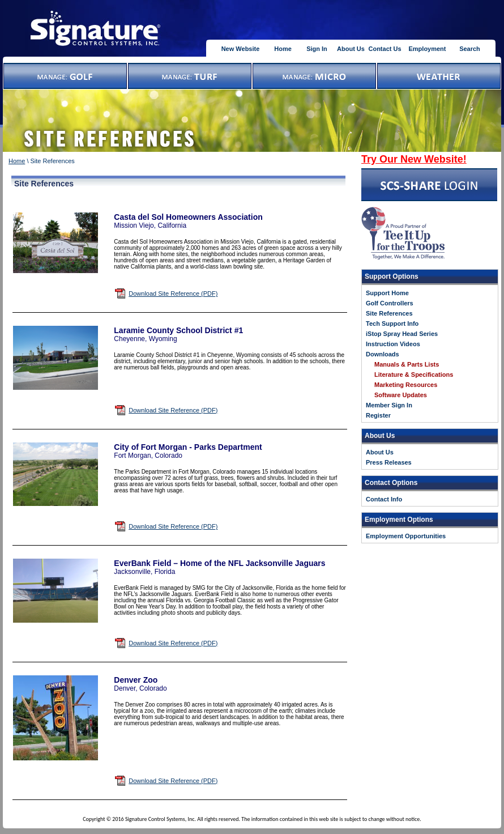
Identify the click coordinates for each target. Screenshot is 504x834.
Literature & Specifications (414, 375)
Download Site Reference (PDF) (173, 293)
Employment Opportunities (406, 536)
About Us (351, 49)
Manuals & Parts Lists (407, 364)
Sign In (317, 49)
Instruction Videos (393, 344)
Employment (427, 49)
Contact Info (384, 499)
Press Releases (389, 462)
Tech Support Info (392, 324)
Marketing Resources (406, 385)
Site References (389, 313)
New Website (241, 49)
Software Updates (401, 395)
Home (283, 49)
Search (470, 49)
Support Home (387, 293)
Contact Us (385, 49)
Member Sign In (389, 405)
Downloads (383, 354)
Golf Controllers (390, 303)
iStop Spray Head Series (402, 334)
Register (378, 415)
